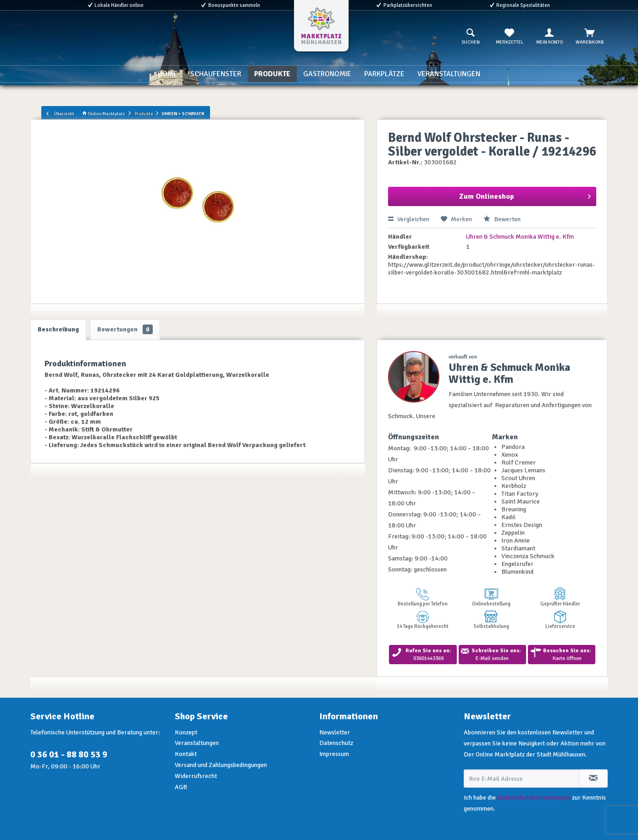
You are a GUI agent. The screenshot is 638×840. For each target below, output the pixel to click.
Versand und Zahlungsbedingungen (221, 765)
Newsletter (335, 732)
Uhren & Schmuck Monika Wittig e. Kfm (520, 237)
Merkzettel (510, 37)
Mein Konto (549, 37)
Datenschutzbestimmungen (534, 798)
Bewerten (502, 219)
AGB (181, 787)
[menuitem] (471, 37)
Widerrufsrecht (196, 776)
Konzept (186, 732)
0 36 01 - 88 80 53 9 (69, 754)
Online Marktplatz (104, 114)
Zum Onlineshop (525, 195)
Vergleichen (409, 219)
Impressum (334, 754)
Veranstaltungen (197, 743)
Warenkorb (590, 37)
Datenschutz (336, 743)
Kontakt (186, 754)
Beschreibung (58, 329)
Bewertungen (125, 329)
